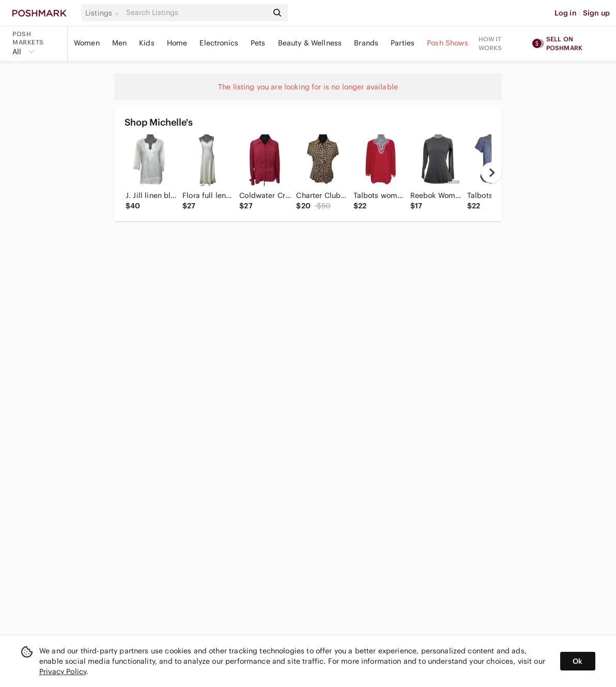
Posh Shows (448, 43)
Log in (566, 13)
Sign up (596, 13)
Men (119, 43)
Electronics (219, 43)
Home (177, 43)
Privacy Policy (63, 671)
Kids (147, 43)
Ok (577, 661)
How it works (490, 43)
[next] (491, 173)
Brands (366, 43)
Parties (403, 43)
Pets (258, 43)
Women (87, 43)
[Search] (196, 13)
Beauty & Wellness (310, 43)
